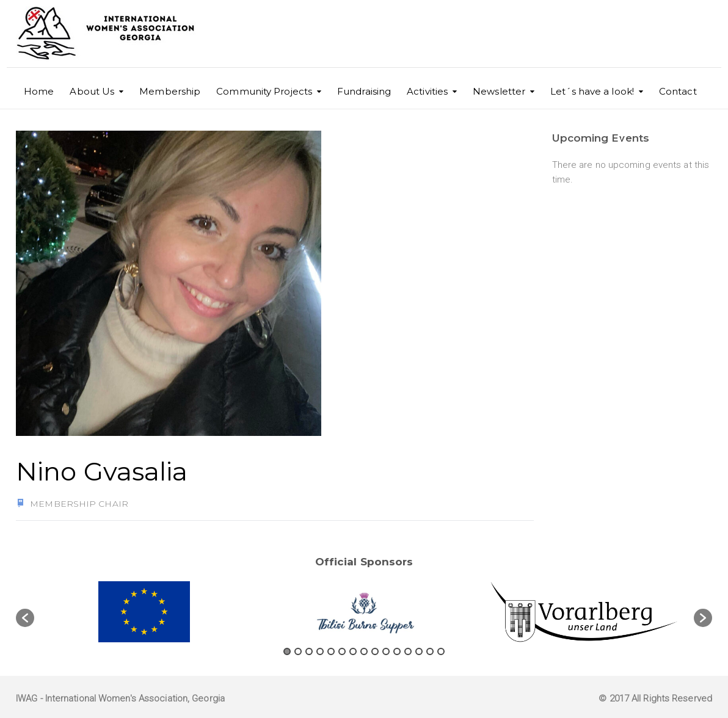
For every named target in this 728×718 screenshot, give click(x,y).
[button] (25, 618)
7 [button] (353, 651)
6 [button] (342, 651)
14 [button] (430, 651)
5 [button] (331, 651)
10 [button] (386, 651)
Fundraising (364, 91)
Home (39, 91)
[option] (144, 612)
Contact (678, 91)
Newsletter (499, 91)
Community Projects (264, 91)
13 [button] (419, 651)
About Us (92, 91)
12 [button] (408, 651)
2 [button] (298, 651)
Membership (170, 91)
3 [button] (309, 651)
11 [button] (397, 651)
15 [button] (441, 651)
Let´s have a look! (592, 91)
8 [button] (364, 651)
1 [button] (287, 651)
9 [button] (375, 651)
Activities (427, 91)
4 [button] (320, 651)
